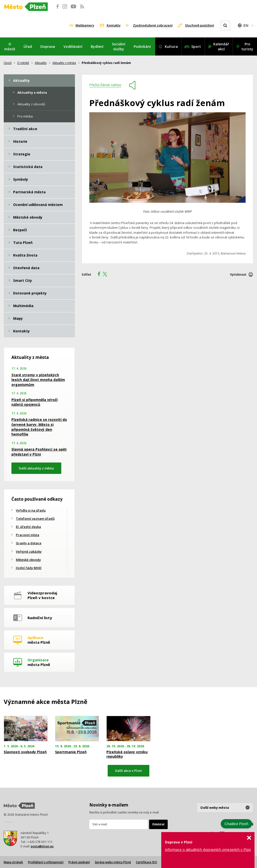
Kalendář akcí (221, 46)
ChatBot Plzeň (236, 824)
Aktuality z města (64, 63)
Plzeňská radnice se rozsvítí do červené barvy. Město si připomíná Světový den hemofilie (39, 427)
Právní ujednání (79, 862)
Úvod (8, 63)
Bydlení (97, 46)
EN (246, 26)
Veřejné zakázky (29, 551)
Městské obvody (28, 560)
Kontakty (114, 25)
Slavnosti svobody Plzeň (25, 752)
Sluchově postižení (200, 25)
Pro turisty (247, 46)
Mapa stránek (13, 862)
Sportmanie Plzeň (71, 752)
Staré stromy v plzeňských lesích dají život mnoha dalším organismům (38, 380)
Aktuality (41, 63)
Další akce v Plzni (128, 771)
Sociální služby (119, 46)
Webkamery (85, 25)
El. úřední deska (28, 527)
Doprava (48, 46)
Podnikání (142, 46)
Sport (196, 46)
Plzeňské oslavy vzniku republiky (127, 754)
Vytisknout (238, 274)
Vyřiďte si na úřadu (31, 510)
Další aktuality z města (36, 468)
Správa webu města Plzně (113, 862)
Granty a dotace (29, 543)
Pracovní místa (28, 535)
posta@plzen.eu (42, 846)
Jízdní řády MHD (29, 568)
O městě (10, 46)
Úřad (28, 46)
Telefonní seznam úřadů (35, 519)
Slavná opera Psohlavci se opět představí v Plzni (39, 452)
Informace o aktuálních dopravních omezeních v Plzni (208, 850)
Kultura (171, 46)
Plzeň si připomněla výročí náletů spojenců (34, 402)
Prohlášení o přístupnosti (46, 862)
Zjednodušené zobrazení (153, 25)
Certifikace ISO (146, 862)
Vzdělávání (73, 46)
